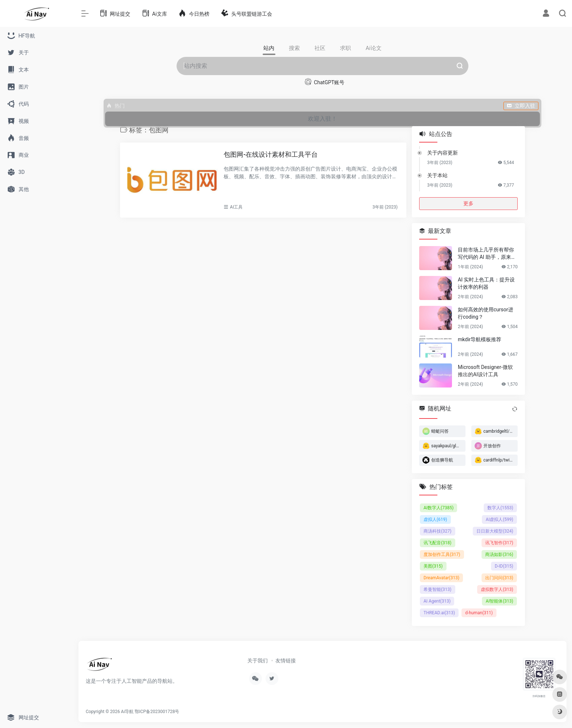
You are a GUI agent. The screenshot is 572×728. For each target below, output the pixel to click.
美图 (433, 566)
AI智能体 (499, 601)
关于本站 (437, 175)
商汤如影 (499, 554)
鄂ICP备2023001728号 (157, 712)
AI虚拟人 (499, 519)
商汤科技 (438, 531)
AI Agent (437, 601)
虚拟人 (435, 519)
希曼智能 (438, 589)
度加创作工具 (442, 554)
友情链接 (286, 661)
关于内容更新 (442, 153)
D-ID (504, 566)
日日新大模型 (495, 531)
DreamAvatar (441, 578)
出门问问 (499, 578)
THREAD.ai (439, 613)
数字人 (500, 508)
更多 (468, 203)
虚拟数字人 (497, 589)
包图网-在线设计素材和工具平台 (271, 154)
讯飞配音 (438, 543)
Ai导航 (127, 712)
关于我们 (258, 661)
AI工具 (236, 207)
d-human (479, 613)
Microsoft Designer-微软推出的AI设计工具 (485, 371)
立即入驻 (521, 106)
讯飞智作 (499, 543)
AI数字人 (438, 508)
